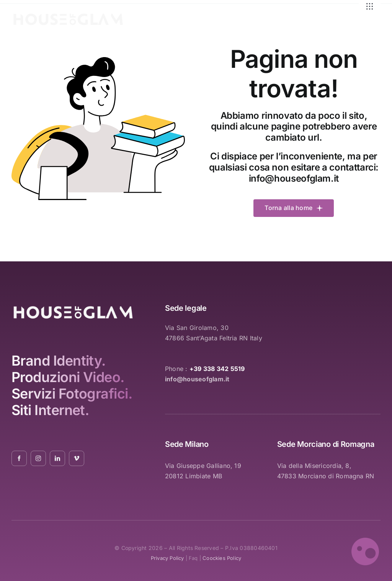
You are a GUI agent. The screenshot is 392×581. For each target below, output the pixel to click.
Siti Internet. (50, 410)
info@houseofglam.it (294, 178)
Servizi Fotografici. (72, 394)
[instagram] (38, 458)
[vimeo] (77, 458)
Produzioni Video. (68, 377)
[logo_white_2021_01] (68, 15)
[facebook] (19, 458)
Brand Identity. (59, 361)
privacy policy (167, 558)
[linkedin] (57, 458)
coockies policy (222, 558)
